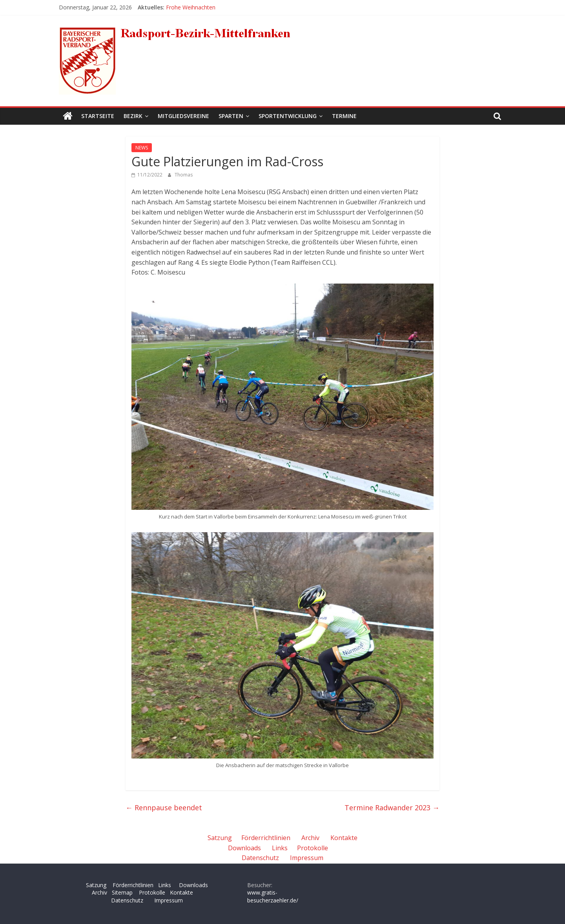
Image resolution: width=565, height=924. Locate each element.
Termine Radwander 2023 (392, 808)
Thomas (184, 175)
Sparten (231, 116)
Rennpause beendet (164, 808)
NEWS (142, 148)
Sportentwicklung (288, 116)
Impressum (307, 858)
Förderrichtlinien (266, 838)
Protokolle (313, 848)
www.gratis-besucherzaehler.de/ (273, 896)
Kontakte (344, 838)
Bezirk (133, 116)
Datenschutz (260, 858)
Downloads (244, 848)
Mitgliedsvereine (183, 116)
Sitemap (122, 892)
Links (280, 848)
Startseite (98, 116)
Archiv (310, 838)
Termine (344, 116)
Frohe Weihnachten (191, 7)
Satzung (220, 838)
